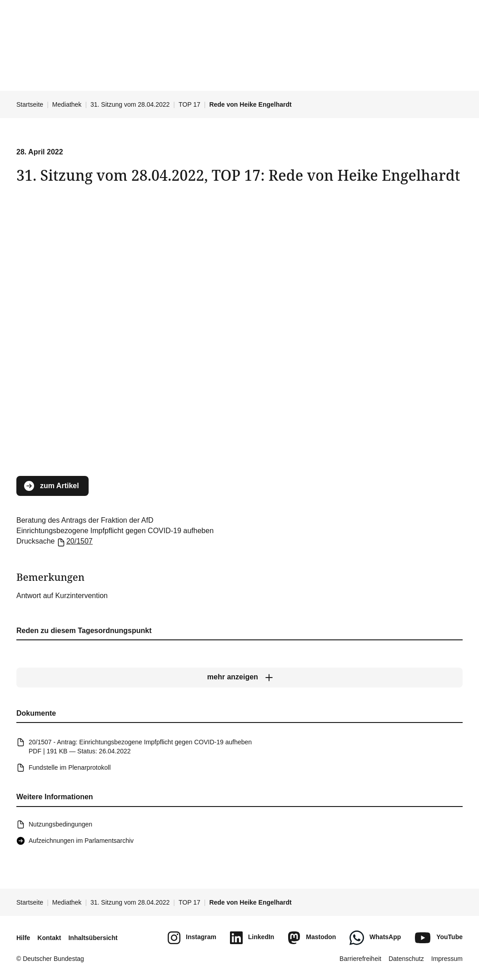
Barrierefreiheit (360, 959)
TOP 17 (190, 104)
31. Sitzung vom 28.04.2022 (130, 104)
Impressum (447, 959)
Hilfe (23, 938)
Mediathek (67, 104)
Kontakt (49, 938)
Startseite (30, 104)
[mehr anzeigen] (239, 677)
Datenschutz (406, 959)
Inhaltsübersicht (93, 938)
